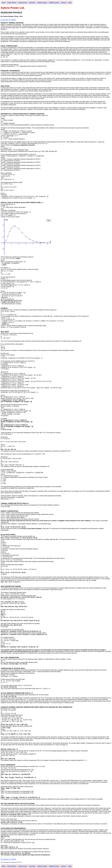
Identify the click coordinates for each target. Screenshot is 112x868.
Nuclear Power (23, 2)
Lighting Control (54, 2)
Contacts (64, 2)
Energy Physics (12, 2)
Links (70, 2)
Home (4, 2)
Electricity (32, 2)
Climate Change (42, 2)
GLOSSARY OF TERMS (8, 20)
